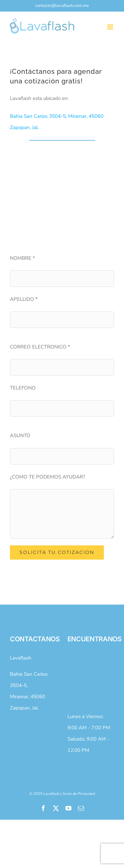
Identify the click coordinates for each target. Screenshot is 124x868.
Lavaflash (21, 658)
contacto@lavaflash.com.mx (62, 6)
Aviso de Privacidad (79, 794)
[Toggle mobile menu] (111, 27)
